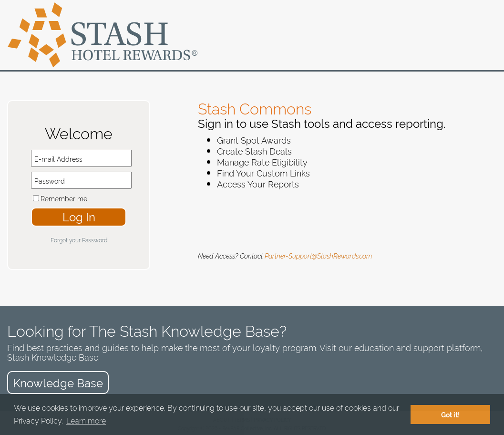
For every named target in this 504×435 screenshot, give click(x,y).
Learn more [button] (86, 420)
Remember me (64, 198)
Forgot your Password (79, 240)
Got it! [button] (450, 414)
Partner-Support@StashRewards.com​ (318, 255)
